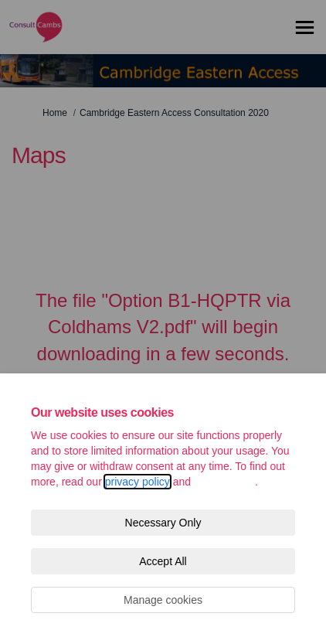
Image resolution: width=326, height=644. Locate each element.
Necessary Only (163, 523)
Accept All (163, 561)
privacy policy (138, 482)
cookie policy (224, 482)
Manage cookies (163, 600)
